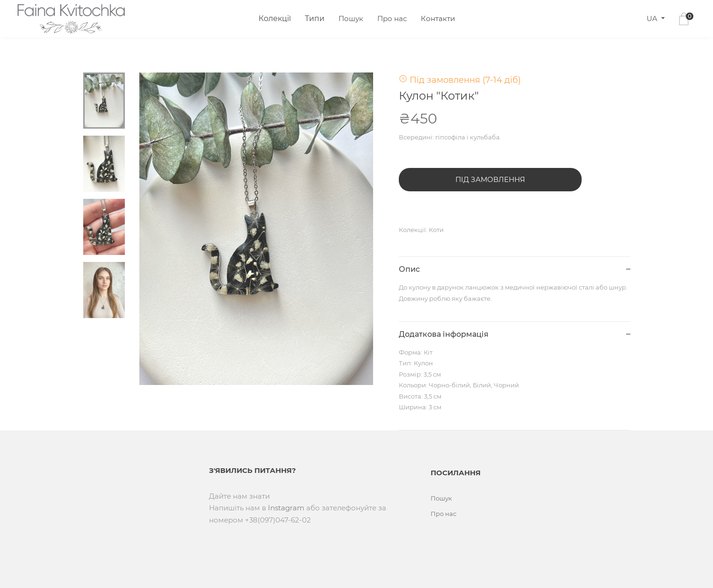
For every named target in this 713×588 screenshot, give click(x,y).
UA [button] (653, 18)
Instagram (286, 508)
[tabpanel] (256, 229)
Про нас (392, 18)
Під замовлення (490, 179)
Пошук (351, 18)
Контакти (438, 18)
